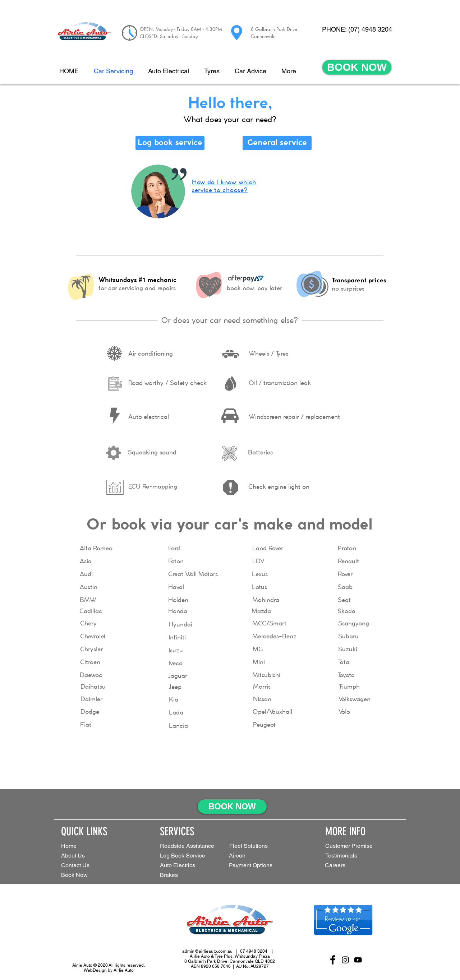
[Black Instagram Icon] (345, 960)
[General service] (277, 143)
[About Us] (87, 856)
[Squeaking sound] (152, 453)
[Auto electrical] (149, 417)
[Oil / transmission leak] (280, 384)
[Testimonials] (351, 856)
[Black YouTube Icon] (358, 960)
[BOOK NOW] (357, 67)
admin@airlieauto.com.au (207, 951)
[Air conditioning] (151, 354)
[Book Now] (87, 875)
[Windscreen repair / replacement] (294, 417)
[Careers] (340, 866)
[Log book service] (170, 143)
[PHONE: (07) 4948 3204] (357, 29)
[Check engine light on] (279, 487)
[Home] (87, 846)
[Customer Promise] (361, 846)
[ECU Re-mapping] (153, 487)
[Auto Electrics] (187, 866)
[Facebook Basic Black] (333, 960)
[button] (258, 846)
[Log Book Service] (194, 856)
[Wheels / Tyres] (268, 354)
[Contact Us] (87, 866)
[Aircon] (241, 856)
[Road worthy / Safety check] (167, 384)
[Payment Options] (262, 866)
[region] (230, 203)
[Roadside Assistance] (189, 846)
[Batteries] (260, 453)
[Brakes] (174, 875)
